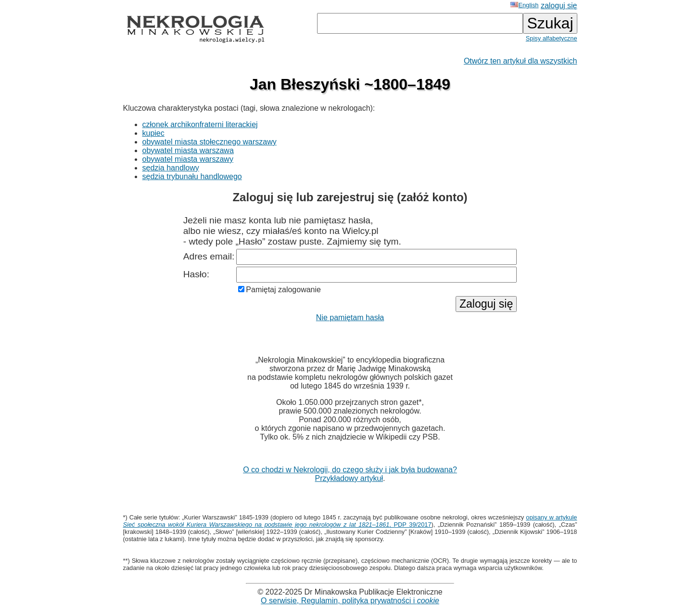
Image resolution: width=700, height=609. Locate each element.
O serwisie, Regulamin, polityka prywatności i (350, 601)
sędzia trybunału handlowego (192, 176)
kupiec (153, 133)
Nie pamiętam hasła (350, 317)
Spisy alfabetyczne (552, 38)
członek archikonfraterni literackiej (200, 124)
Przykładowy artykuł (349, 478)
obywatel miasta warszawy (188, 159)
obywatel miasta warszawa (188, 150)
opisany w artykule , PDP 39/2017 (350, 521)
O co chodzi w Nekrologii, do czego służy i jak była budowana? (350, 470)
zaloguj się (559, 6)
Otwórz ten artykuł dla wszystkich (521, 61)
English (524, 5)
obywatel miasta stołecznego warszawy (210, 142)
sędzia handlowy (171, 168)
